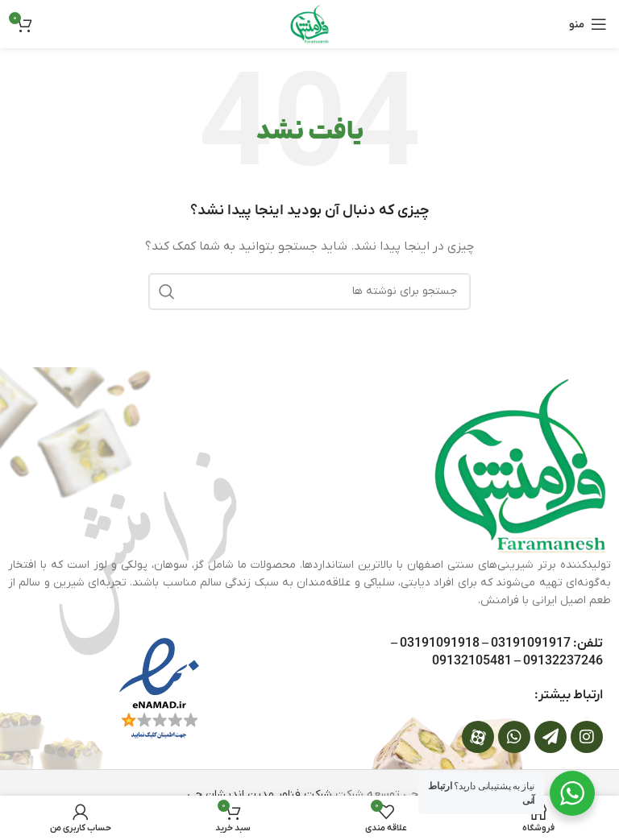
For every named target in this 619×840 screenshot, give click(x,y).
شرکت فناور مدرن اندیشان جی (260, 794)
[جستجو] (309, 292)
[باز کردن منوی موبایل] (588, 24)
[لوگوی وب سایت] (309, 24)
